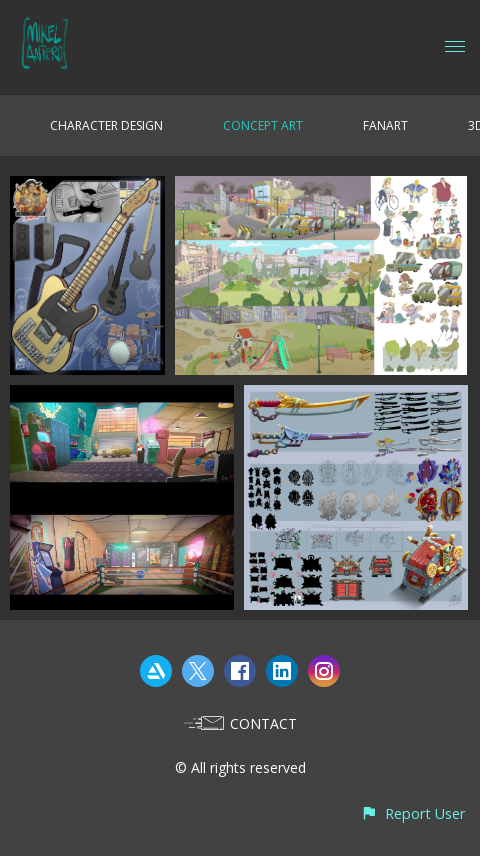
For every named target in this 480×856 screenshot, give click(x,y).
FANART (385, 125)
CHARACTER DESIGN (106, 125)
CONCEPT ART (263, 125)
